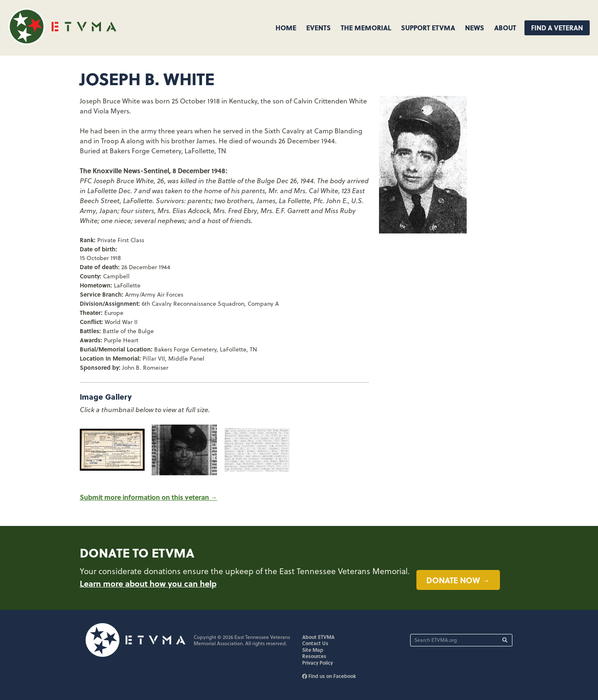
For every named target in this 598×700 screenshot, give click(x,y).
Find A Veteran (557, 28)
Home (286, 28)
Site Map (313, 650)
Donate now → (458, 580)
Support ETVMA (428, 28)
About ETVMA (318, 637)
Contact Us (315, 643)
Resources (314, 656)
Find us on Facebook (329, 676)
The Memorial (366, 28)
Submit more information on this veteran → (149, 497)
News (475, 28)
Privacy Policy (317, 663)
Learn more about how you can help (148, 583)
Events (319, 28)
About (505, 28)
